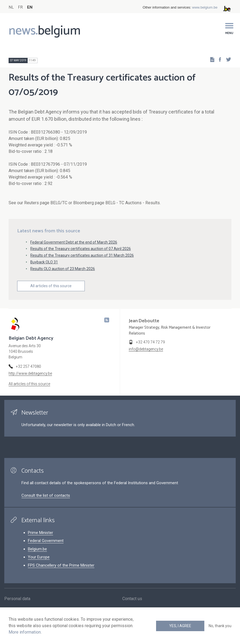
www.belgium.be (205, 7)
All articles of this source (51, 286)
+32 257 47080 (28, 366)
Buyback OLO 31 (44, 262)
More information (25, 632)
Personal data (17, 600)
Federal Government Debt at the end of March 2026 (74, 242)
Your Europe (39, 557)
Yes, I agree (180, 626)
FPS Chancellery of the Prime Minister (61, 565)
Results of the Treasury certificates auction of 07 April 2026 (81, 249)
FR (20, 7)
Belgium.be (37, 549)
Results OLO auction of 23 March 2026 (63, 269)
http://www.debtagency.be (30, 373)
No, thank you (220, 626)
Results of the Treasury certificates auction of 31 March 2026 (82, 255)
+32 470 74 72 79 (150, 342)
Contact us (132, 600)
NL (11, 7)
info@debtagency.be (146, 349)
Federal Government (46, 541)
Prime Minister (40, 533)
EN (30, 7)
